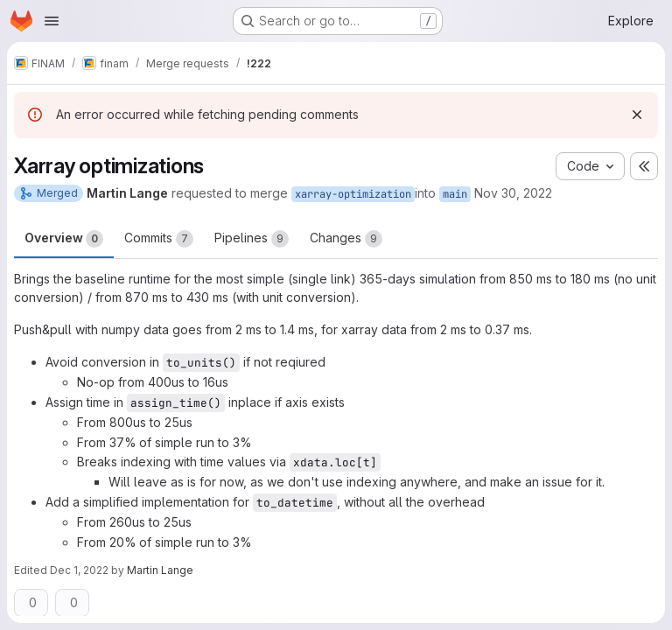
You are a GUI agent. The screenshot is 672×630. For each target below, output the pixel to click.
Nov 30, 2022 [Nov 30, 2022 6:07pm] (513, 193)
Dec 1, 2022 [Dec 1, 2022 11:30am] (79, 570)
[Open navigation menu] (52, 21)
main (455, 194)
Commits (159, 239)
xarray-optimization (353, 194)
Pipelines (252, 239)
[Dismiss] (637, 115)
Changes (346, 239)
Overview (64, 239)
